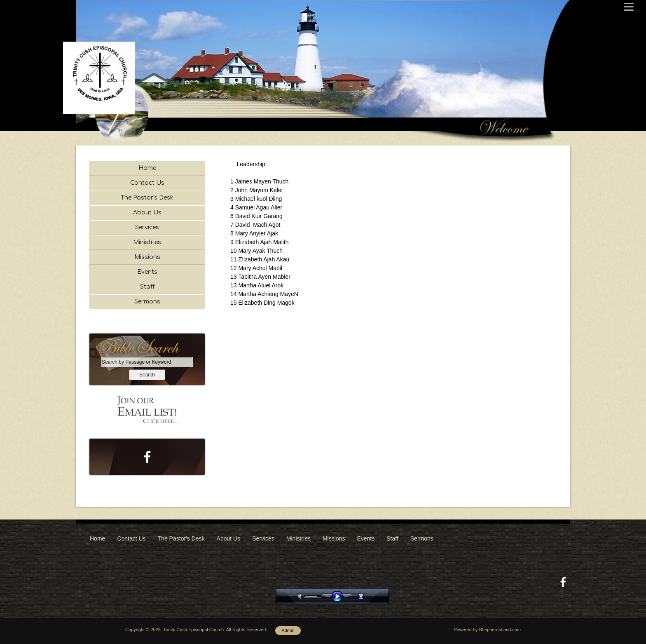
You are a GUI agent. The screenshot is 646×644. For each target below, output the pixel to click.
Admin (288, 630)
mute (301, 596)
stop (368, 596)
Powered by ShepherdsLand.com (487, 630)
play (339, 596)
